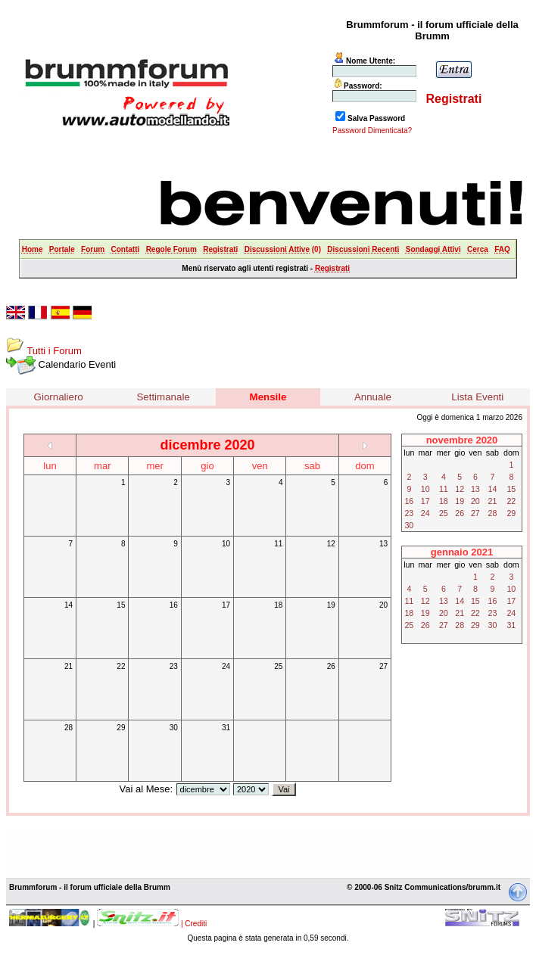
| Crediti (194, 924)
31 (226, 728)
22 (121, 666)
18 (278, 605)
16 (174, 605)
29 (121, 728)
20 (383, 605)
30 (174, 728)
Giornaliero (59, 397)
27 (383, 666)
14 (69, 605)
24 (226, 666)
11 (278, 544)
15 (121, 605)
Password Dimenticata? (372, 131)
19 (331, 605)
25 (278, 666)
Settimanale (163, 397)
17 (226, 605)
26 (331, 666)
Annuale (373, 397)
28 (69, 728)
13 (383, 544)
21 (69, 666)
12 (331, 544)
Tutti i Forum (54, 351)
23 (174, 666)
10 (226, 544)
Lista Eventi (477, 397)
